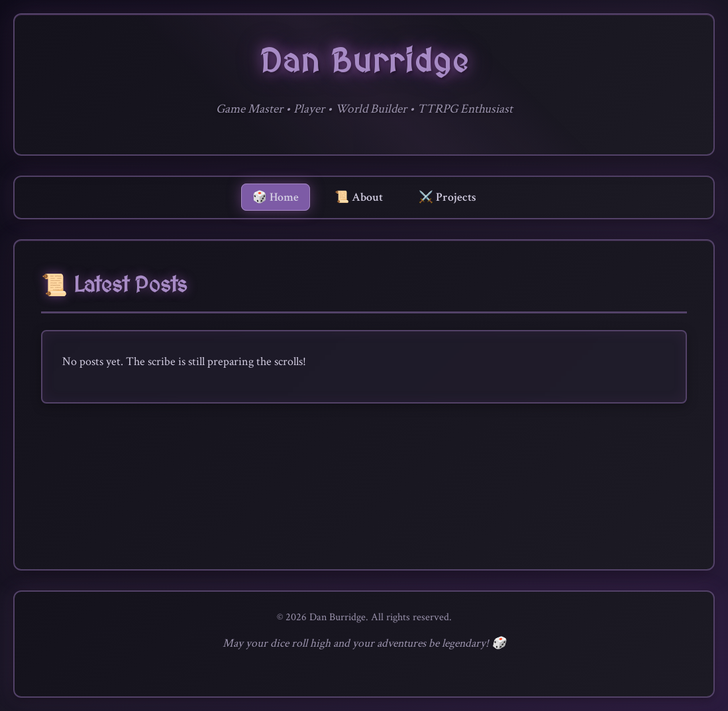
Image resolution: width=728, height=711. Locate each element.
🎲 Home (276, 197)
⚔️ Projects (447, 197)
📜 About (359, 197)
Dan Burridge (364, 63)
